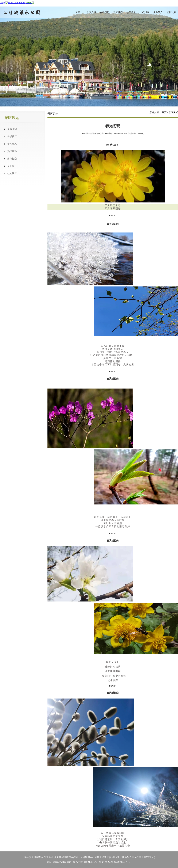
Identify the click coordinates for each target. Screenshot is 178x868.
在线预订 (105, 12)
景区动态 (118, 12)
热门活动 (131, 12)
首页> (165, 112)
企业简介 (158, 12)
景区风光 (173, 112)
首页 (78, 12)
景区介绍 (91, 12)
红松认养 (171, 12)
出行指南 (145, 12)
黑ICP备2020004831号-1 (117, 862)
